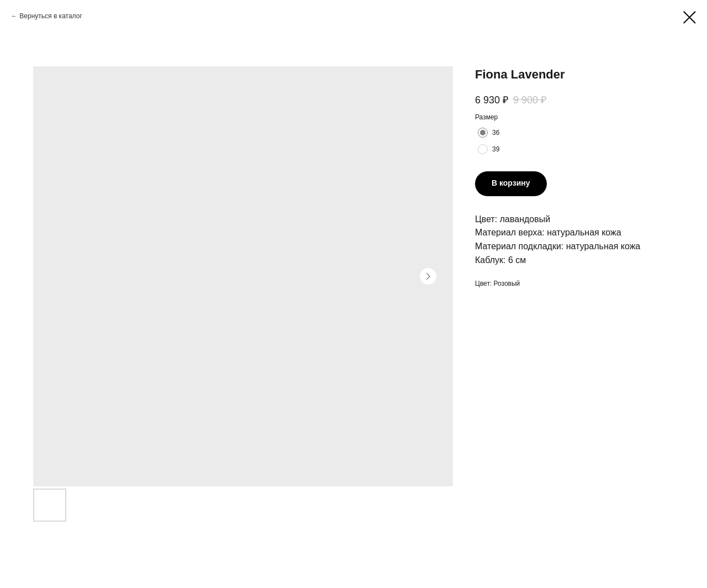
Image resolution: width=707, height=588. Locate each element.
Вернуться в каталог (51, 16)
